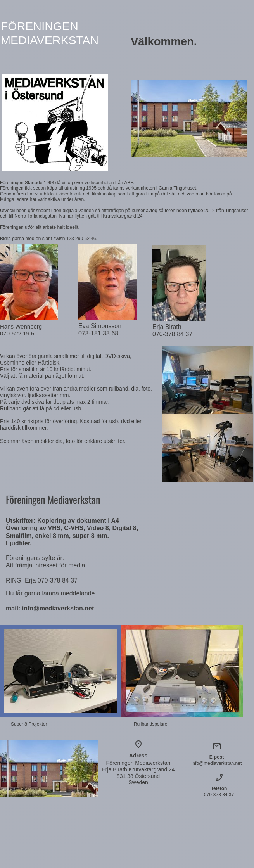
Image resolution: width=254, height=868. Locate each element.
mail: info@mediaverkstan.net (50, 608)
